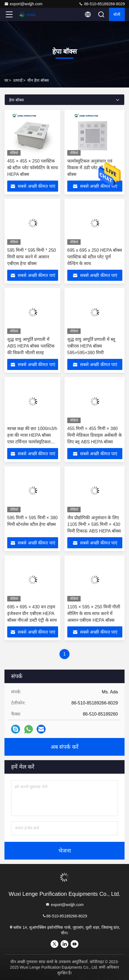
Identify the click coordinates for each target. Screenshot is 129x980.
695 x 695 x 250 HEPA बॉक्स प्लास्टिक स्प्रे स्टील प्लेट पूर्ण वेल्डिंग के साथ (95, 257)
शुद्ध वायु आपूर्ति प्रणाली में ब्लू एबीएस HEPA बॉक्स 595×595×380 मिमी (91, 346)
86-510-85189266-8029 (102, 4)
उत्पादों (18, 80)
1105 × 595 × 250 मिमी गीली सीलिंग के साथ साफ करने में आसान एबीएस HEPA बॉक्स (94, 614)
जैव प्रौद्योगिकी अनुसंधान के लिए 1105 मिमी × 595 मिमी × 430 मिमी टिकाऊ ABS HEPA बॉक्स (94, 524)
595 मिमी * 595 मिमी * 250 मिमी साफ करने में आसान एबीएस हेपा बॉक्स (32, 257)
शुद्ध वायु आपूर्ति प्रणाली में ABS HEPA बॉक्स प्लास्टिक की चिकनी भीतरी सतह (31, 346)
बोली (117, 14)
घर (6, 80)
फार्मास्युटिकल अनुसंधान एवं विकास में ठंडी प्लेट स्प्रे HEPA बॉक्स (92, 168)
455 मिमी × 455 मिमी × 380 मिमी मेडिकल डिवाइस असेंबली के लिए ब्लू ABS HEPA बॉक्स (95, 435)
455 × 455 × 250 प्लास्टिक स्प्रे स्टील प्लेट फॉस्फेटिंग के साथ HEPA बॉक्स (33, 168)
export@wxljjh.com (23, 4)
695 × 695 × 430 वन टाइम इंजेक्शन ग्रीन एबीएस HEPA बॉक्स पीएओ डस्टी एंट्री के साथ (32, 614)
